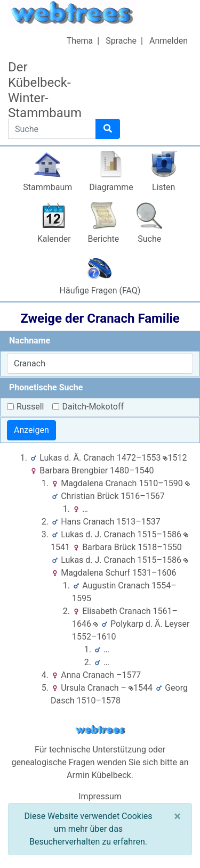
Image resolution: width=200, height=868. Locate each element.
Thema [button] (80, 41)
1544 (141, 688)
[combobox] (100, 364)
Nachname (30, 341)
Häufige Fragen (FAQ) (100, 290)
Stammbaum (47, 187)
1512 (175, 458)
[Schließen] (177, 816)
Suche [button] (149, 239)
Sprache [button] (121, 41)
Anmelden (169, 41)
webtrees (100, 730)
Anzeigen (31, 430)
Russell (30, 407)
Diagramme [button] (111, 187)
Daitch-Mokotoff (93, 407)
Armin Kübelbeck (99, 775)
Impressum (100, 796)
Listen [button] (163, 187)
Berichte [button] (104, 239)
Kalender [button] (54, 239)
